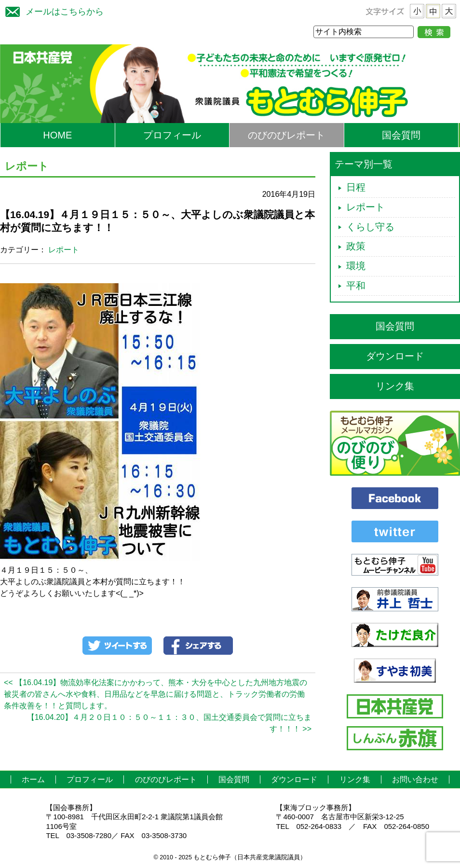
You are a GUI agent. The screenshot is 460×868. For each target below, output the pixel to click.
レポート (64, 250)
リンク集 (395, 386)
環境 (356, 266)
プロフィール (172, 135)
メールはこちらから (52, 10)
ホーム (33, 779)
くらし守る (370, 227)
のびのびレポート (286, 135)
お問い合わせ (415, 779)
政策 (356, 246)
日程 (356, 187)
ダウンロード (395, 356)
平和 (356, 286)
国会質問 (401, 135)
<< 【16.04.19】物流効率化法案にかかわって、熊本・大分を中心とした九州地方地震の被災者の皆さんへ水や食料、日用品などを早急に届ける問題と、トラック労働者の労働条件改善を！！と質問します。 (156, 694)
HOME (57, 135)
